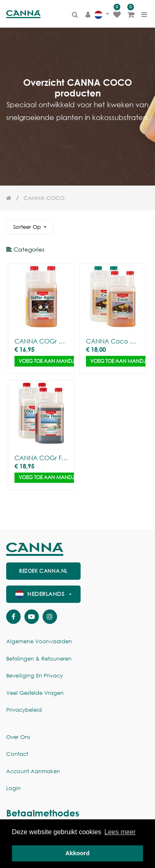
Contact (17, 754)
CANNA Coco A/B (113, 341)
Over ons (18, 737)
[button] (30, 227)
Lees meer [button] (120, 832)
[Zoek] (142, 224)
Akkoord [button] (77, 853)
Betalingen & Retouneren (39, 659)
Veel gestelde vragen (35, 693)
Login (13, 788)
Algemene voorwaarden (39, 641)
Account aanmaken (33, 771)
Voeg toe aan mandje (48, 361)
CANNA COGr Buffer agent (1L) (41, 341)
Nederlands (41, 594)
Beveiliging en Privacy (35, 676)
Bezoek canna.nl (43, 571)
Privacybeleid (24, 710)
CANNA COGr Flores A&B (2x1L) (41, 458)
